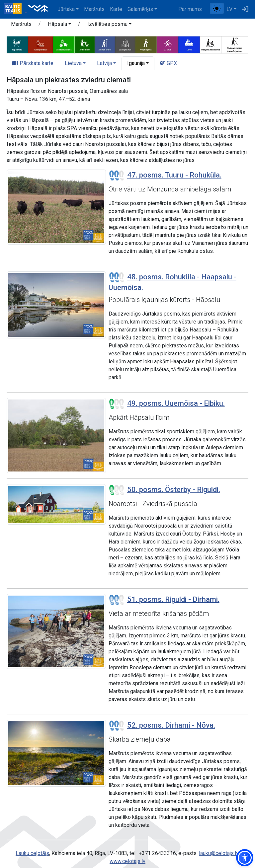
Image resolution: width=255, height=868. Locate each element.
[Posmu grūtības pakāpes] (117, 176)
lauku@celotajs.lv (219, 853)
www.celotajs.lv (127, 861)
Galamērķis (140, 9)
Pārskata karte (33, 63)
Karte (116, 9)
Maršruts (94, 9)
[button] (59, 25)
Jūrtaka (66, 9)
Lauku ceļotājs (32, 853)
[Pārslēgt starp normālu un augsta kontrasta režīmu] (217, 8)
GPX (169, 63)
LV (229, 9)
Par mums (190, 9)
